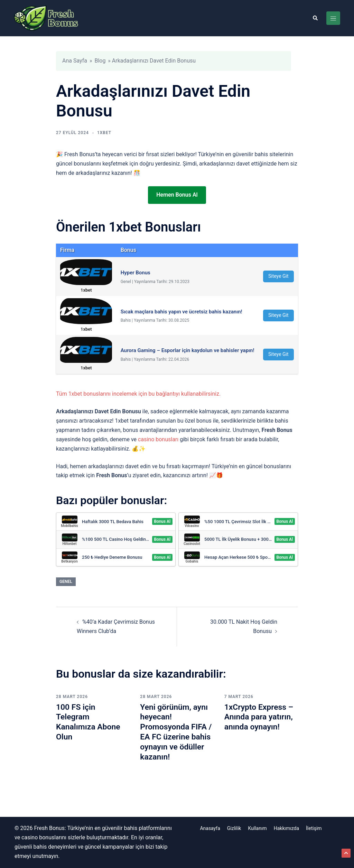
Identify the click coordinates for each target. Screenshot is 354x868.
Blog (100, 61)
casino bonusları (158, 439)
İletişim (314, 828)
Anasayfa (210, 828)
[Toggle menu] (333, 18)
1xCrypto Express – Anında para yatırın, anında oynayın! (261, 717)
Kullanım (257, 828)
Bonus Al (162, 522)
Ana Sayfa (75, 61)
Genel (66, 582)
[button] (315, 18)
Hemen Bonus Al (177, 195)
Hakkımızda (286, 828)
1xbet (104, 133)
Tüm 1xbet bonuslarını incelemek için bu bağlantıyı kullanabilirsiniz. (138, 394)
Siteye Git (278, 276)
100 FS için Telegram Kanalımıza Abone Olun (90, 722)
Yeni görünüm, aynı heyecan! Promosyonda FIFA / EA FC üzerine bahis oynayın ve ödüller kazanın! (175, 732)
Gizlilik (234, 828)
